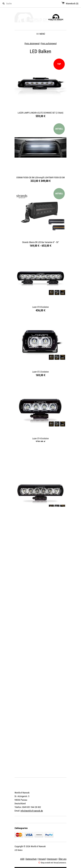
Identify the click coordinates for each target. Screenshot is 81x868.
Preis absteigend (32, 43)
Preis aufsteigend (49, 43)
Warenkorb (72, 4)
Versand (42, 859)
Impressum (52, 859)
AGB (22, 859)
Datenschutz (31, 859)
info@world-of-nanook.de (32, 811)
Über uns (63, 859)
